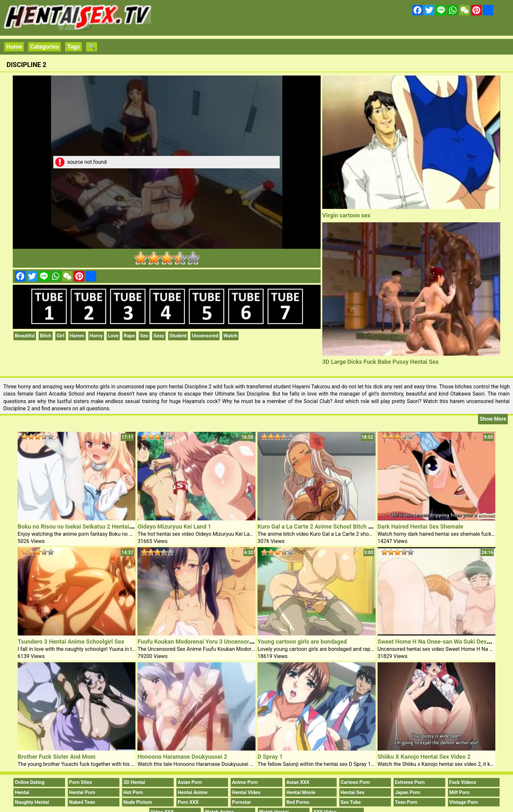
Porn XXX (188, 802)
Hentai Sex (353, 792)
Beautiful (25, 336)
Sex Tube (351, 802)
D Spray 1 (270, 757)
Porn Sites (80, 782)
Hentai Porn (82, 792)
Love (113, 336)
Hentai (22, 792)
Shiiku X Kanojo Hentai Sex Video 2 (424, 757)
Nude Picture (138, 802)
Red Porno (298, 802)
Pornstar (241, 802)
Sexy (159, 336)
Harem (77, 336)
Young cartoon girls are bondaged (302, 642)
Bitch (46, 336)
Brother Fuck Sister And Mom (57, 757)
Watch (230, 336)
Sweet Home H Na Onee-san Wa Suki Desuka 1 (439, 642)
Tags (73, 47)
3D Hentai (134, 782)
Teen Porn (406, 802)
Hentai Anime (193, 792)
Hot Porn (133, 792)
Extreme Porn (410, 782)
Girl (61, 336)
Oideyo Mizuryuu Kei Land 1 (174, 526)
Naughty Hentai (32, 802)
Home (14, 47)
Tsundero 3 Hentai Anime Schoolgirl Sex (71, 642)
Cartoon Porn (355, 782)
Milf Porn (459, 792)
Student (178, 336)
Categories (44, 47)
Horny (96, 336)
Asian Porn (190, 782)
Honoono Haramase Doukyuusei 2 (182, 757)
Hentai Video (246, 792)
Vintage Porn (464, 802)
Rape (129, 336)
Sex (144, 336)
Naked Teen (82, 802)
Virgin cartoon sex (346, 215)
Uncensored (205, 336)
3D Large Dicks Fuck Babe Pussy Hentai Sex (380, 362)
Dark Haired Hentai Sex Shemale (420, 526)
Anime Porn (245, 782)
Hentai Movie (301, 792)
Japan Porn (407, 792)
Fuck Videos (463, 782)
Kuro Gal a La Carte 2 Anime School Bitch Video (320, 526)
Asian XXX (298, 782)
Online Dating (30, 782)
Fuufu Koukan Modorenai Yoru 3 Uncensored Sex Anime (211, 642)
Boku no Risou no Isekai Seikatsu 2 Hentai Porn (80, 526)
